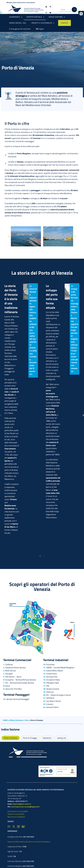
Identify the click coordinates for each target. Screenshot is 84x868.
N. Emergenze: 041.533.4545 (20, 29)
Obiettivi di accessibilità (16, 814)
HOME (5, 720)
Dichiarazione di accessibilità (18, 811)
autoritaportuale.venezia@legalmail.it (25, 807)
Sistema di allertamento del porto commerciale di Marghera (29, 842)
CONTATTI (64, 23)
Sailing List (61, 738)
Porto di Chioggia (30, 738)
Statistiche (47, 738)
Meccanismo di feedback (16, 817)
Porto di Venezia (11, 738)
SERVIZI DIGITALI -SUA (18, 23)
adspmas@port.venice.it (22, 804)
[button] (81, 14)
